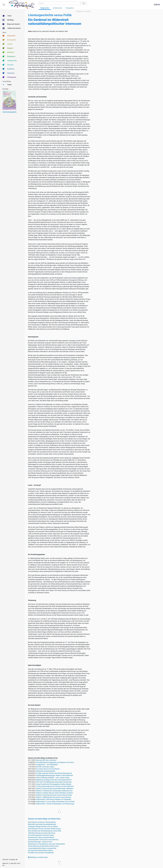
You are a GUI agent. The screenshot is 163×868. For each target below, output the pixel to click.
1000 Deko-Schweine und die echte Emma (42, 833)
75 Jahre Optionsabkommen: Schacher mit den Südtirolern (55, 786)
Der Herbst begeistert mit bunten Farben (41, 835)
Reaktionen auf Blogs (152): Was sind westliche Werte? (54, 780)
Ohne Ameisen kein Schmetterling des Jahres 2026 (45, 831)
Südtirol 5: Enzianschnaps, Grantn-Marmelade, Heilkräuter (55, 789)
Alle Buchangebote (10, 112)
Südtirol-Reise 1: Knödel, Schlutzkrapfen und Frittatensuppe (55, 804)
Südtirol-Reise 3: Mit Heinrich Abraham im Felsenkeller (54, 799)
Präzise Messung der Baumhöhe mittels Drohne (43, 846)
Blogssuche (45, 8)
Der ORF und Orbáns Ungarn (45, 767)
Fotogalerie (70, 8)
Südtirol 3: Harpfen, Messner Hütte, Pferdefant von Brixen (54, 793)
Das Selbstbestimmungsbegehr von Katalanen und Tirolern (55, 762)
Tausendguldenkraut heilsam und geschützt (42, 848)
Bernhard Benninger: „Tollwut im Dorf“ (40, 842)
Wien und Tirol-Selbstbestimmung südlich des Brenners (54, 782)
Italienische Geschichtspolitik (46, 771)
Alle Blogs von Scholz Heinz (38, 857)
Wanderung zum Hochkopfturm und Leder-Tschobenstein (47, 844)
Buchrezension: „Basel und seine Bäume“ (41, 837)
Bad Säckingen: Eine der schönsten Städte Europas (44, 829)
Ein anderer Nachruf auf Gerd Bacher (48, 769)
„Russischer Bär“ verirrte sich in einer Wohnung (43, 840)
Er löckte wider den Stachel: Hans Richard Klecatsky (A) (54, 773)
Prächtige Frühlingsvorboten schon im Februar (43, 826)
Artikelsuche (57, 8)
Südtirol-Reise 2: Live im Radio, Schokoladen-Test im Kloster (55, 802)
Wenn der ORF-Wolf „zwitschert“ (46, 760)
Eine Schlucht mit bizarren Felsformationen (42, 822)
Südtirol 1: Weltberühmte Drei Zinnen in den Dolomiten (54, 797)
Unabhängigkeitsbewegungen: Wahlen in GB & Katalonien (55, 775)
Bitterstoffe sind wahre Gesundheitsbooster (42, 824)
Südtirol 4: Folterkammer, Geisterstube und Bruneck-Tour (54, 791)
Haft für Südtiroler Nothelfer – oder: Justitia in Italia (53, 778)
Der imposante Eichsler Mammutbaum (40, 850)
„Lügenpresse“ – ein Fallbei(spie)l (47, 765)
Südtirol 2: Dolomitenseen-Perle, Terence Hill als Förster (54, 795)
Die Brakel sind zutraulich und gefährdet (41, 853)
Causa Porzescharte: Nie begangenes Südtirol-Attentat (54, 784)
